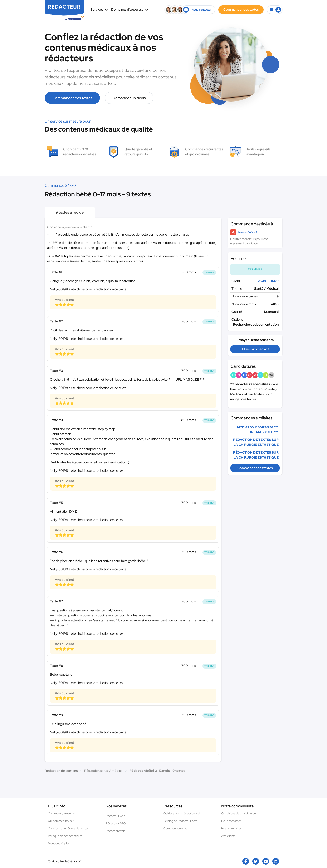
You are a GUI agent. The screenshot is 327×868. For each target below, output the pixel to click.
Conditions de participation (239, 813)
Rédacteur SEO (116, 823)
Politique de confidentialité (65, 836)
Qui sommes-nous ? (61, 821)
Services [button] (99, 9)
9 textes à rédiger (70, 212)
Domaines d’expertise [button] (130, 9)
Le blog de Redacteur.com (180, 821)
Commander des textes (72, 98)
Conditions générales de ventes (68, 828)
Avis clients (228, 836)
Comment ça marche (62, 813)
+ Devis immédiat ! (255, 349)
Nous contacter (231, 821)
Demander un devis (129, 98)
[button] (275, 10)
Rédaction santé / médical (104, 771)
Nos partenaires (231, 828)
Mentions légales (59, 843)
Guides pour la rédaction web (182, 813)
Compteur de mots (176, 828)
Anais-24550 (247, 232)
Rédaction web (115, 831)
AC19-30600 (268, 281)
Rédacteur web (116, 816)
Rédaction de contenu (61, 771)
